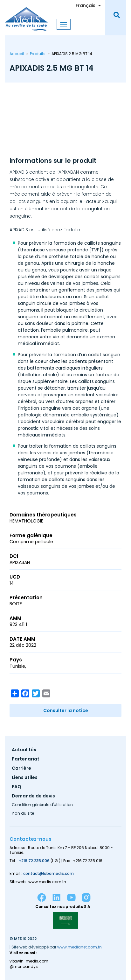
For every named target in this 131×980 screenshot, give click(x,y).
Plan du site (23, 814)
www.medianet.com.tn (79, 947)
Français (86, 5)
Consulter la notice (66, 710)
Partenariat (26, 759)
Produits (38, 54)
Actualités (24, 750)
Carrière (21, 769)
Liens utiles (25, 778)
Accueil (17, 54)
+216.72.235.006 (34, 861)
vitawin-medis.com (29, 961)
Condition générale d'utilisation (42, 805)
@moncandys (24, 967)
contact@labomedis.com (48, 873)
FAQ (17, 787)
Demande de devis (33, 796)
